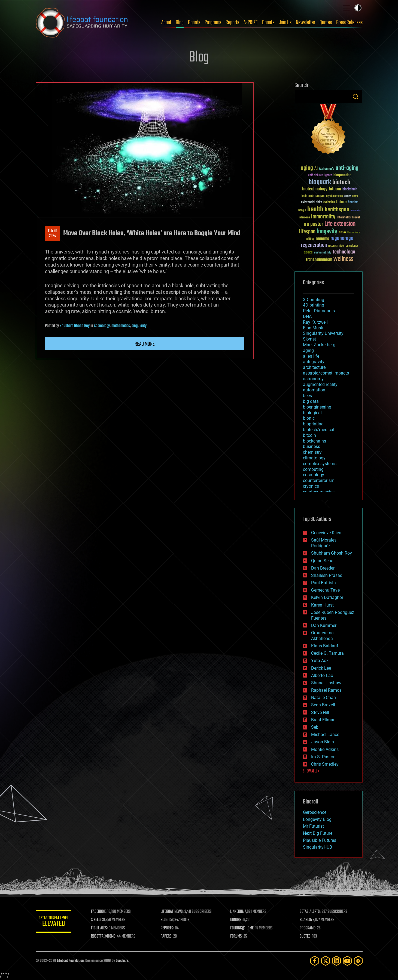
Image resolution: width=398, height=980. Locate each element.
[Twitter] (326, 961)
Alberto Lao (322, 676)
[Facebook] (315, 961)
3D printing (314, 300)
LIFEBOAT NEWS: (174, 912)
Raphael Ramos (326, 690)
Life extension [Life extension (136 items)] (340, 224)
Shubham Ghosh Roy (75, 326)
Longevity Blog (317, 819)
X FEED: (99, 920)
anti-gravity (314, 362)
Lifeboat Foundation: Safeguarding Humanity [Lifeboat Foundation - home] (82, 23)
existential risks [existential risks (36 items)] (312, 203)
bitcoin (309, 435)
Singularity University (323, 333)
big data (311, 401)
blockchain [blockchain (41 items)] (350, 190)
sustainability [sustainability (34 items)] (323, 253)
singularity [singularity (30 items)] (352, 246)
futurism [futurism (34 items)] (353, 203)
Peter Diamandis (319, 311)
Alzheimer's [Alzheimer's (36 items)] (327, 169)
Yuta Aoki (320, 661)
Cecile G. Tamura (327, 653)
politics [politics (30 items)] (310, 239)
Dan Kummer (324, 625)
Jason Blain (323, 742)
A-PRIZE (251, 23)
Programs (213, 23)
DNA (307, 316)
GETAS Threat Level (55, 922)
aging (308, 350)
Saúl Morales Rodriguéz (324, 543)
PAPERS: (168, 936)
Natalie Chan (323, 698)
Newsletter (306, 23)
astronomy (313, 379)
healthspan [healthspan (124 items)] (337, 210)
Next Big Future (318, 833)
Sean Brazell (323, 705)
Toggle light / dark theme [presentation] (358, 8)
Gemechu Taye (325, 590)
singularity (139, 326)
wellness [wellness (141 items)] (343, 259)
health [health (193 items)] (315, 210)
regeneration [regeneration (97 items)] (314, 245)
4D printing (314, 305)
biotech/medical (319, 430)
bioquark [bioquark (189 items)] (320, 182)
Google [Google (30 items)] (302, 211)
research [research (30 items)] (333, 246)
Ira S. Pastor (323, 757)
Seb (315, 727)
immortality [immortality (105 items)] (323, 217)
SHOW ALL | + (311, 771)
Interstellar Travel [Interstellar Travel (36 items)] (348, 218)
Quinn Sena (322, 561)
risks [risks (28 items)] (342, 246)
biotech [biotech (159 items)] (341, 182)
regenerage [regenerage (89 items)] (342, 239)
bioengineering (317, 407)
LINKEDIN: (238, 912)
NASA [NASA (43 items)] (342, 233)
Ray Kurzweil (315, 322)
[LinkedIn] (336, 961)
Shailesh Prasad (327, 575)
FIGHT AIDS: (102, 928)
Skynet (309, 339)
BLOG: (166, 920)
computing (313, 469)
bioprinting (313, 424)
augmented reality (320, 384)
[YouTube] (347, 961)
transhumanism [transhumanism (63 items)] (319, 260)
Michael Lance (325, 735)
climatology (314, 458)
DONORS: (237, 920)
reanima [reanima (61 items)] (322, 239)
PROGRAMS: (309, 928)
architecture (314, 367)
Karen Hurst (322, 605)
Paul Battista (323, 583)
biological (312, 413)
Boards (194, 23)
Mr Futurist (313, 826)
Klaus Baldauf (325, 646)
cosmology (102, 326)
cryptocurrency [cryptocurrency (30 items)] (335, 196)
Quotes (326, 23)
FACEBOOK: (101, 912)
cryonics (311, 486)
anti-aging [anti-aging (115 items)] (347, 168)
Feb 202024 (52, 234)
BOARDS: (306, 920)
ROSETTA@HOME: (106, 936)
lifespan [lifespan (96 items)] (307, 232)
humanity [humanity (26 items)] (356, 211)
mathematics (121, 326)
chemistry (312, 452)
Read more (145, 344)
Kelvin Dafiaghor (327, 597)
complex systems (320, 464)
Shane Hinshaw (326, 683)
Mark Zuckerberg (319, 345)
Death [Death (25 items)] (355, 196)
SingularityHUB (318, 847)
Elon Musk (313, 328)
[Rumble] (358, 961)
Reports (232, 23)
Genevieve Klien (326, 533)
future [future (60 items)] (341, 202)
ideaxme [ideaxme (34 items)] (305, 218)
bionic (309, 418)
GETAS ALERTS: (311, 912)
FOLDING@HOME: (243, 928)
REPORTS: (169, 928)
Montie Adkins (325, 749)
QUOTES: (306, 936)
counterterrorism (319, 480)
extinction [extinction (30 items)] (329, 203)
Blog (180, 23)
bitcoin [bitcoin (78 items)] (335, 189)
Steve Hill (320, 712)
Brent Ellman (323, 720)
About (166, 23)
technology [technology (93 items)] (344, 252)
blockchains (315, 441)
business (312, 446)
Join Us (285, 23)
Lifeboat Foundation (70, 961)
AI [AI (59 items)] (316, 169)
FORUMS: (238, 936)
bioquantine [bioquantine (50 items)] (342, 175)
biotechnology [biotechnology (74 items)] (315, 189)
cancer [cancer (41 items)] (320, 196)
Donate (268, 23)
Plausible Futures (320, 840)
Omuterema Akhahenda (322, 636)
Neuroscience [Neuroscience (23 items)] (354, 233)
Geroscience (315, 812)
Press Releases (349, 23)
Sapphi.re (122, 961)
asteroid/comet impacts (326, 373)
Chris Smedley (325, 764)
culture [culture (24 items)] (348, 196)
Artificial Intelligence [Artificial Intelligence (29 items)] (320, 176)
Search (356, 97)
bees (307, 396)
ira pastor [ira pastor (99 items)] (313, 224)
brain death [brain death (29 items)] (308, 196)
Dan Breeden (323, 568)
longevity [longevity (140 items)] (327, 232)
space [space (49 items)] (308, 252)
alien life (311, 356)
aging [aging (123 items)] (307, 168)
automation (314, 390)
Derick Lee (321, 668)
